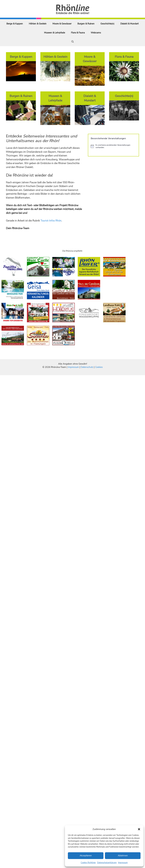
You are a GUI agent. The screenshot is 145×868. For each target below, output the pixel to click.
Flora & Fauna (78, 33)
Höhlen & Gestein (38, 24)
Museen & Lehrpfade (55, 33)
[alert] (113, 146)
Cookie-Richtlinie (88, 863)
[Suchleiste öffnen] (73, 42)
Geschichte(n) (107, 24)
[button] (139, 829)
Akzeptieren (86, 856)
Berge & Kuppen (15, 24)
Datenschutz (87, 367)
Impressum (123, 863)
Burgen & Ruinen (86, 24)
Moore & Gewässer (62, 24)
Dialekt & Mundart (129, 24)
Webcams (96, 33)
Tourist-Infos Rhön (51, 221)
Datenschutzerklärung (107, 863)
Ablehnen (123, 856)
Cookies (99, 367)
